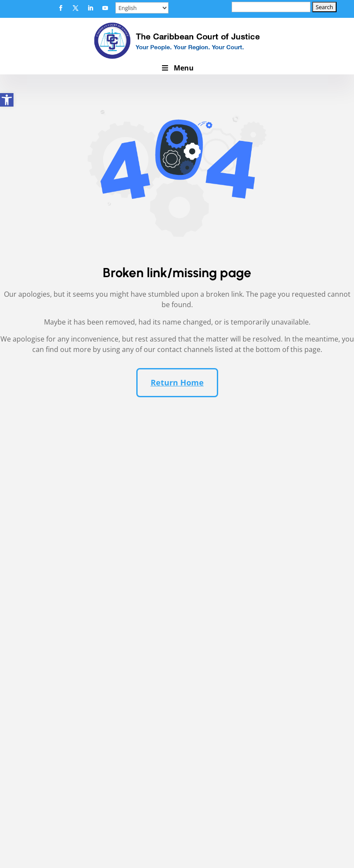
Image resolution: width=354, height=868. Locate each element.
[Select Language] (142, 8)
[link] (7, 100)
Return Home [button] (177, 383)
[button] (61, 8)
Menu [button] (177, 68)
